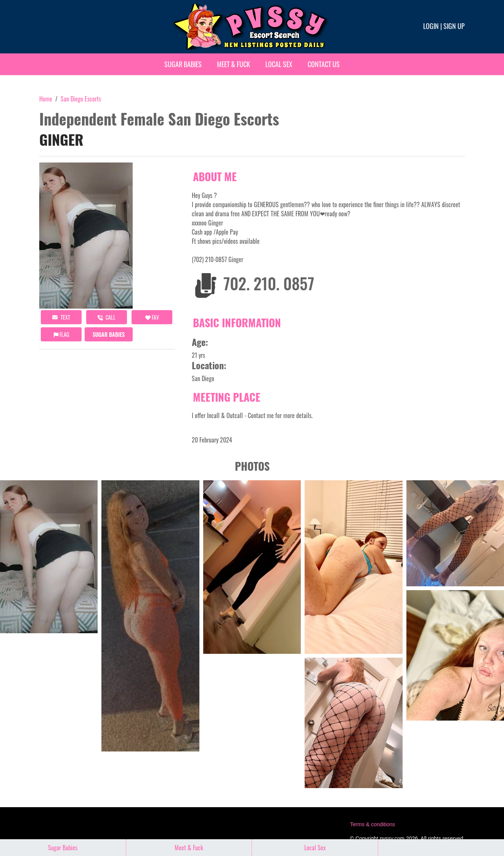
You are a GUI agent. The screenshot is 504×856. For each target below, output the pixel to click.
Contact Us (324, 64)
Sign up (454, 26)
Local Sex (279, 64)
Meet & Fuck (234, 64)
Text (61, 317)
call (107, 317)
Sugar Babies (183, 64)
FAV (152, 317)
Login (431, 26)
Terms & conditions (372, 824)
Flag (61, 334)
